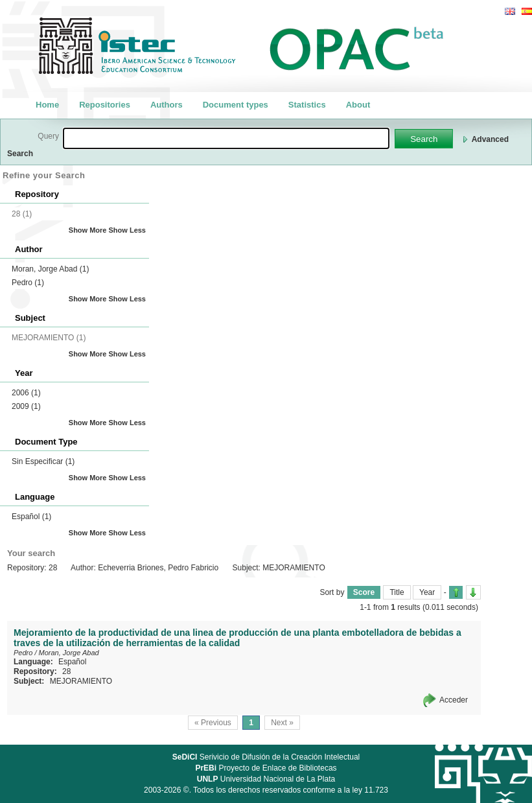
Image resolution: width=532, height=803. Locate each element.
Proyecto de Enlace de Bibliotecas (266, 768)
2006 (26, 393)
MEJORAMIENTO (81, 681)
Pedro (28, 283)
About (358, 105)
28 (66, 671)
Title (397, 592)
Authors (167, 105)
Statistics (307, 105)
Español (31, 517)
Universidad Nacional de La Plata (266, 779)
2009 (26, 406)
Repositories (105, 105)
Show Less (127, 230)
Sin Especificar (43, 461)
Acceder (454, 700)
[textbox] (226, 138)
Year (427, 592)
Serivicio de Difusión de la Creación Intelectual (266, 757)
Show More (88, 230)
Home (47, 105)
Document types (236, 105)
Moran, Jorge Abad (50, 269)
